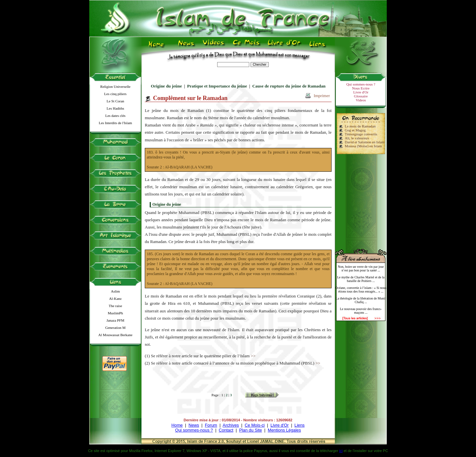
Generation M (115, 328)
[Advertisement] (361, 199)
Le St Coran (115, 101)
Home (177, 425)
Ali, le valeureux (357, 138)
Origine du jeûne (166, 86)
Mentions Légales (284, 430)
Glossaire (361, 96)
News (194, 425)
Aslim (116, 291)
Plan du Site (250, 430)
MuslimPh (115, 313)
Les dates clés (115, 116)
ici (341, 451)
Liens (300, 425)
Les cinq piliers (115, 94)
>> (253, 356)
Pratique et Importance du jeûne (217, 86)
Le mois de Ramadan (360, 126)
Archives (231, 425)
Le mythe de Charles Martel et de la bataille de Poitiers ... (361, 279)
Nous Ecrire (361, 88)
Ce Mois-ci (255, 425)
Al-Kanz (115, 299)
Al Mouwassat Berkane (115, 335)
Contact (226, 430)
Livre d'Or (361, 92)
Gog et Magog (355, 130)
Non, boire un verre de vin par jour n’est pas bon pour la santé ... (361, 268)
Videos (361, 100)
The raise (116, 306)
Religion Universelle (115, 87)
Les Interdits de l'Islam (116, 123)
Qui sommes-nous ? (361, 84)
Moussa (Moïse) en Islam (363, 146)
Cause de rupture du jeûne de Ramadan (289, 86)
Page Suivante (262, 395)
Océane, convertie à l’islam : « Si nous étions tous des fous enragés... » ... (361, 290)
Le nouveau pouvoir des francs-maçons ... (361, 311)
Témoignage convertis (361, 134)
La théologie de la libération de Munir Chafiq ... (361, 300)
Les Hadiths (116, 108)
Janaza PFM (115, 320)
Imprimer (322, 96)
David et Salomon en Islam (365, 142)
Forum (211, 425)
